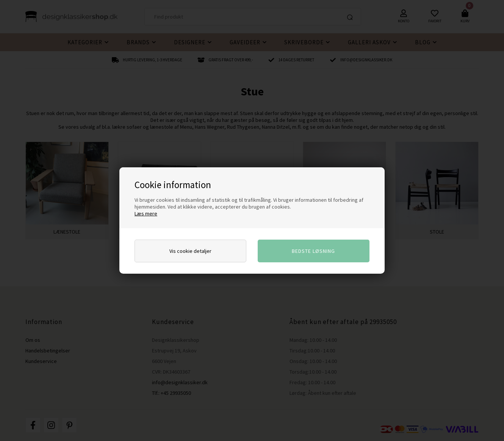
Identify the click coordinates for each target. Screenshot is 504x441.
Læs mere (146, 213)
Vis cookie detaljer (190, 251)
